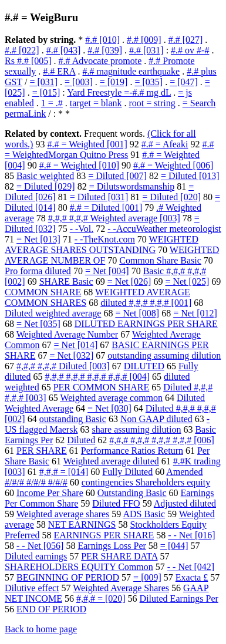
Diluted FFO (116, 503)
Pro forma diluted (38, 271)
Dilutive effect (32, 588)
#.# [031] (146, 50)
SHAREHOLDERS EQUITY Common (79, 567)
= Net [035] (38, 324)
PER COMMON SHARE (102, 387)
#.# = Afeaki (165, 144)
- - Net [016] (191, 535)
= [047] (184, 82)
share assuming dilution (136, 429)
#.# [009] (144, 40)
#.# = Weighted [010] (79, 165)
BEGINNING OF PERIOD (68, 577)
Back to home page (41, 629)
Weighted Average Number (67, 334)
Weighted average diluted (111, 461)
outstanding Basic (73, 419)
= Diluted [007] (117, 176)
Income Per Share (50, 493)
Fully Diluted (127, 472)
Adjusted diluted (185, 503)
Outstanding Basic (132, 493)
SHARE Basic (66, 281)
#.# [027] (186, 40)
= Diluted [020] (171, 197)
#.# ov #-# (190, 50)
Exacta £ (192, 577)
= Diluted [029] (46, 186)
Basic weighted (45, 176)
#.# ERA (59, 71)
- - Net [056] (40, 546)
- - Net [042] (191, 567)
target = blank (96, 103)
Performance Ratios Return (132, 451)
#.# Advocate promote (100, 61)
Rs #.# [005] (28, 61)
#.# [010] (102, 40)
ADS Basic (144, 514)
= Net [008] (137, 313)
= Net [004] (107, 271)
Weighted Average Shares (121, 588)
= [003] (79, 82)
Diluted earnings (36, 556)
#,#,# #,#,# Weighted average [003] (114, 218)
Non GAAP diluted (156, 419)
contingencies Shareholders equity (146, 482)
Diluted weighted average (53, 313)
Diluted (81, 440)
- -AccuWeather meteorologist (164, 229)
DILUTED (144, 366)
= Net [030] (109, 408)
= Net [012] (195, 313)
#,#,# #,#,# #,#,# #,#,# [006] (162, 440)
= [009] (147, 577)
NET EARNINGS (82, 525)
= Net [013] (38, 239)
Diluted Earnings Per (179, 599)
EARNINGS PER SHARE (104, 535)
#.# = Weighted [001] (87, 144)
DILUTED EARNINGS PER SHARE (146, 324)
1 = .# (52, 103)
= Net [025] (187, 281)
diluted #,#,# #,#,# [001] (146, 303)
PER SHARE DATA (119, 556)
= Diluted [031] (99, 197)
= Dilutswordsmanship (132, 186)
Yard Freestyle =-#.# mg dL (119, 92)
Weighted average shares (63, 514)
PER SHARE (42, 451)
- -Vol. (82, 229)
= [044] (174, 546)
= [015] (46, 92)
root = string (152, 103)
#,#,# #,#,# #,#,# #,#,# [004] (97, 377)
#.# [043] (64, 50)
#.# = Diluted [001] (106, 208)
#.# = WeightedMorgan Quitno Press (109, 149)
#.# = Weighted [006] (173, 165)
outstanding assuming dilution (164, 355)
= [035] (149, 82)
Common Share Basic (160, 260)
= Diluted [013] (190, 176)
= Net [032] (71, 355)
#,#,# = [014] (64, 472)
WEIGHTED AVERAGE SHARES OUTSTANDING (102, 245)
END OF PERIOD (51, 609)
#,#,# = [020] (101, 599)
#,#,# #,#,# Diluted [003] (63, 366)
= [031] (43, 82)
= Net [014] (76, 345)
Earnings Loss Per (112, 546)
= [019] (114, 82)
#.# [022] (22, 50)
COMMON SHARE (43, 292)
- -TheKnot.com (105, 239)
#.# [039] (105, 50)
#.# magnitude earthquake (131, 71)
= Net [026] (129, 281)
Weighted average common (111, 398)
